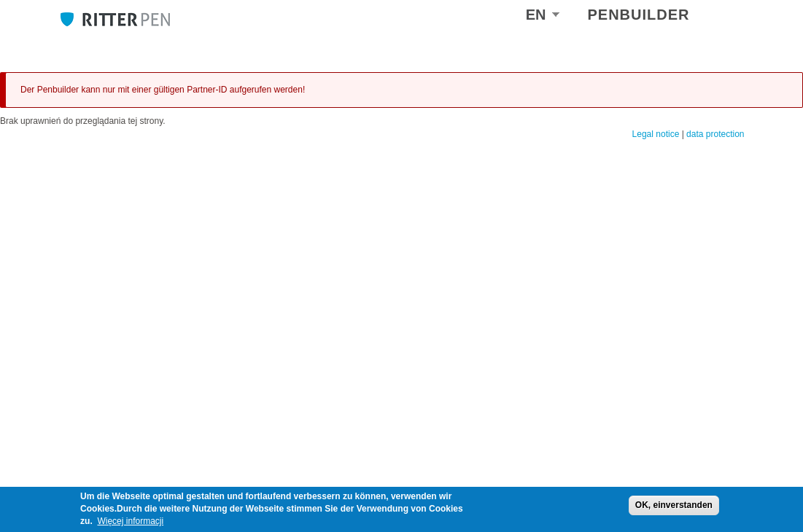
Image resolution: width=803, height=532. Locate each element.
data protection (715, 134)
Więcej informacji (130, 521)
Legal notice (656, 134)
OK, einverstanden (674, 505)
